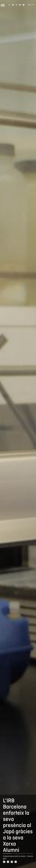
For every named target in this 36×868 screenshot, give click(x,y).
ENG (29, 5)
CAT (33, 5)
